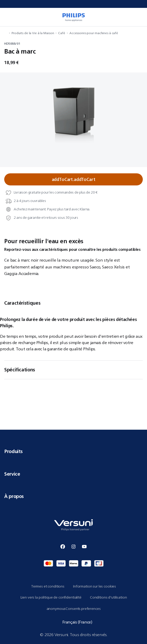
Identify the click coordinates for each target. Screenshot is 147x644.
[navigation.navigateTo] (6, 33)
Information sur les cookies (94, 586)
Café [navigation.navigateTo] (62, 33)
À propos (73, 496)
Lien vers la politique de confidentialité (51, 597)
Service (73, 474)
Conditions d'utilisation (108, 597)
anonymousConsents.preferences (74, 609)
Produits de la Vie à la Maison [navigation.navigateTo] (33, 33)
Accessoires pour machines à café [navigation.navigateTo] (94, 33)
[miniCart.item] (140, 17)
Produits (73, 451)
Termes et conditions (48, 586)
